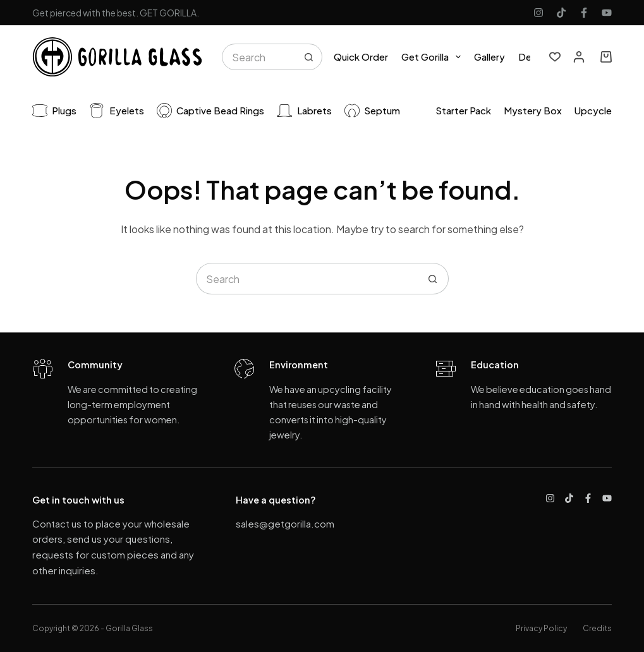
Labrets (304, 111)
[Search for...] (259, 57)
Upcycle (593, 110)
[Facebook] (584, 13)
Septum (373, 111)
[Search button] (309, 57)
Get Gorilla (434, 57)
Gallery (489, 57)
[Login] (579, 57)
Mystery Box (533, 110)
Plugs (55, 111)
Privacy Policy (541, 628)
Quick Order (361, 57)
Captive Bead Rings (211, 111)
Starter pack (463, 110)
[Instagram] (538, 13)
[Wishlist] (555, 57)
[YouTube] (607, 13)
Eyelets (117, 111)
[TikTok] (561, 13)
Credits (597, 628)
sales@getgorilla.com (285, 523)
